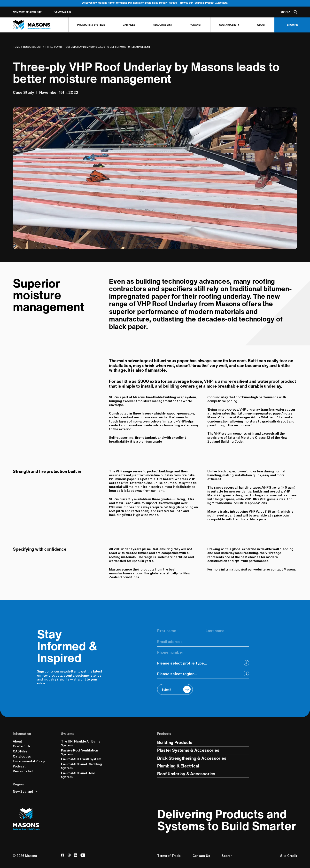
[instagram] (69, 855)
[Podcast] (196, 25)
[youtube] (83, 855)
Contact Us (22, 746)
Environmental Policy (29, 761)
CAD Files (20, 751)
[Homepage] (32, 25)
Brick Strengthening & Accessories (192, 758)
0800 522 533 (63, 12)
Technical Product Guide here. (211, 3)
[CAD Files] (129, 25)
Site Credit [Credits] (289, 855)
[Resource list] (162, 25)
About (17, 741)
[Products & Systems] (91, 25)
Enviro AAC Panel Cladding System (81, 766)
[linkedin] (75, 855)
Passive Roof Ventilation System (80, 752)
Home (16, 47)
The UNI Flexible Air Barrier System (81, 743)
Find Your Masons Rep (27, 12)
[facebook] (63, 855)
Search (227, 855)
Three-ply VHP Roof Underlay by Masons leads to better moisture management (98, 47)
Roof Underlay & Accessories (186, 774)
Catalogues (22, 756)
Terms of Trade (169, 855)
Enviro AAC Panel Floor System (78, 775)
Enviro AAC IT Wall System (81, 759)
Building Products (175, 742)
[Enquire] (292, 25)
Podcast (19, 766)
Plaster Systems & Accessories (188, 750)
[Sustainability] (229, 25)
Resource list (33, 47)
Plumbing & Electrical (178, 766)
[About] (261, 25)
